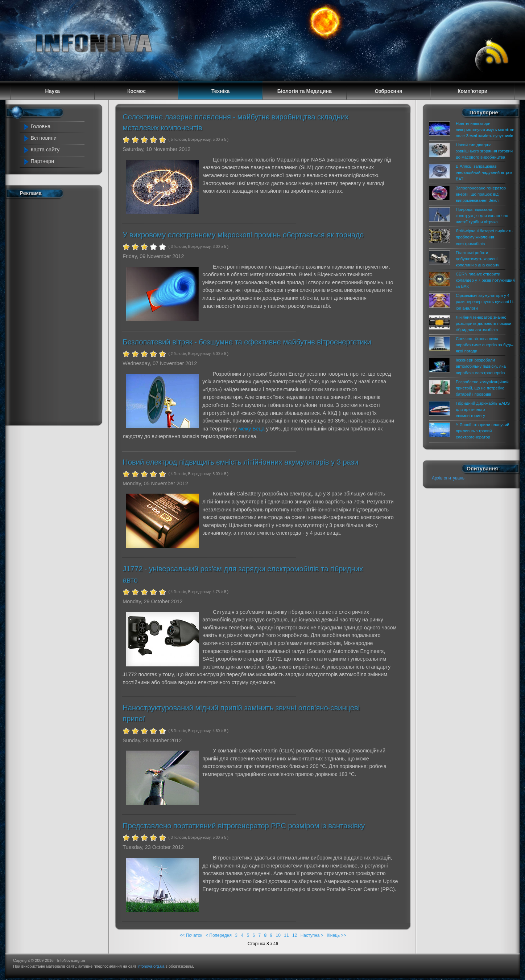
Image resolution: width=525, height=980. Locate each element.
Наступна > (312, 935)
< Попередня (219, 935)
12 (295, 935)
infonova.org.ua (151, 966)
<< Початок (191, 935)
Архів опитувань (448, 478)
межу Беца (251, 429)
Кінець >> (336, 935)
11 (286, 935)
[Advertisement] (54, 310)
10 (278, 935)
